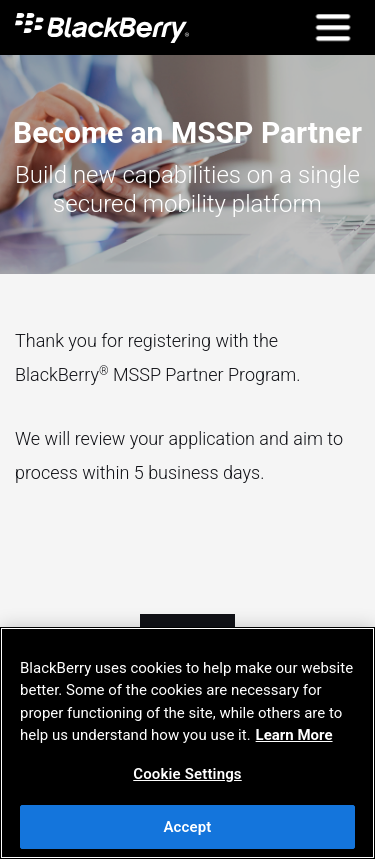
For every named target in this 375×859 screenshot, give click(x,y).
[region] (187, 743)
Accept (187, 827)
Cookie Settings (187, 774)
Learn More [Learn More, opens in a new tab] (294, 735)
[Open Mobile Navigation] (332, 27)
